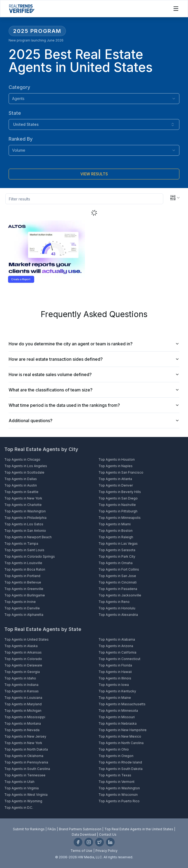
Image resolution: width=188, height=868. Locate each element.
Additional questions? (94, 421)
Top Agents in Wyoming (23, 801)
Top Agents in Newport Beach (28, 537)
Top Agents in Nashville (117, 505)
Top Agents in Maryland (23, 704)
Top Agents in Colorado (23, 659)
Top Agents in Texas (115, 775)
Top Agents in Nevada (22, 730)
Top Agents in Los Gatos (24, 524)
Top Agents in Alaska (21, 646)
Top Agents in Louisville (23, 563)
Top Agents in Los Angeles (26, 466)
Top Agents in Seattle (21, 492)
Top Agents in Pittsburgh (118, 511)
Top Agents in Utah (19, 782)
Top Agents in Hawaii (115, 672)
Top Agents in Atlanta (115, 479)
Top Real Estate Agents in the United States (139, 829)
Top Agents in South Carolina (27, 769)
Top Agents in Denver (116, 485)
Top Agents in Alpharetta (24, 615)
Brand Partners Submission (80, 829)
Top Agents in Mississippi (25, 717)
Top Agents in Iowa (114, 685)
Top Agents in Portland (22, 576)
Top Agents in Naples (116, 466)
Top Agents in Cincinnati (118, 582)
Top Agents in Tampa (21, 544)
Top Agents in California (117, 652)
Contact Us (108, 834)
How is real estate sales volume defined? (94, 374)
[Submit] (94, 174)
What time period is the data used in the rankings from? (94, 405)
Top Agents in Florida (115, 665)
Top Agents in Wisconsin (118, 795)
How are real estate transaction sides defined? (94, 359)
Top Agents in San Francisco (121, 472)
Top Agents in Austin (21, 485)
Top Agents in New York (23, 498)
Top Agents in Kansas (22, 691)
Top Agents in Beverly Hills (120, 492)
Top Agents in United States (26, 639)
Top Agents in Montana (23, 723)
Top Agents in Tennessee (25, 775)
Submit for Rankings (29, 829)
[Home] (22, 9)
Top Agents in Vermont (116, 782)
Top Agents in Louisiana (23, 698)
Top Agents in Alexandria (118, 615)
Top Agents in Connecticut (119, 659)
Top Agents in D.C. (19, 808)
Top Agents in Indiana (21, 685)
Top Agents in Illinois (115, 678)
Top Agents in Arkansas (23, 652)
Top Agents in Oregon (116, 756)
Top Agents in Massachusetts (122, 704)
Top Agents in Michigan (23, 711)
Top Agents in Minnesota (118, 711)
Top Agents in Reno (114, 602)
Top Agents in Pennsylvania (26, 762)
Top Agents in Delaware (23, 665)
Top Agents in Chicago (22, 459)
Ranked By (21, 139)
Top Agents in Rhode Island (120, 762)
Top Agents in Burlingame (25, 595)
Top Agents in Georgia (22, 672)
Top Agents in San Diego (118, 498)
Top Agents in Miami (115, 524)
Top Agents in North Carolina (121, 743)
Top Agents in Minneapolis (120, 518)
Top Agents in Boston (116, 531)
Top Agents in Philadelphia (25, 518)
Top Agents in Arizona (116, 646)
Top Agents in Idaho (20, 678)
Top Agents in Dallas (21, 479)
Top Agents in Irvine (20, 602)
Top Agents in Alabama (117, 639)
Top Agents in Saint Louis (24, 550)
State (15, 113)
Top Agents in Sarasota (117, 550)
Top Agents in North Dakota (26, 749)
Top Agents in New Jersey (25, 736)
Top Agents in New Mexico (120, 736)
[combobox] (94, 99)
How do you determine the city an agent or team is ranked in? (94, 344)
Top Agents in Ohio (114, 749)
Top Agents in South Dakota (120, 769)
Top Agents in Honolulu (117, 608)
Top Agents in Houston (117, 459)
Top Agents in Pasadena (118, 589)
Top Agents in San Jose (117, 576)
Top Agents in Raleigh (116, 537)
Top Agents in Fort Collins (119, 569)
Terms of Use (81, 851)
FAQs (52, 829)
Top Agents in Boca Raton (25, 569)
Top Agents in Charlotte (23, 505)
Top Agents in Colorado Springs (30, 556)
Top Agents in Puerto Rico (119, 801)
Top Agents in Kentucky (117, 691)
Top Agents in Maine (115, 698)
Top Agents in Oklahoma (24, 756)
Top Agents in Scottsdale (24, 472)
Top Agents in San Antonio (25, 531)
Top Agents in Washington (25, 511)
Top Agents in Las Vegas (118, 544)
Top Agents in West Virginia (26, 795)
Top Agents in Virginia (22, 788)
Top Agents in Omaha (116, 563)
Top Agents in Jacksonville (120, 595)
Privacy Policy (107, 851)
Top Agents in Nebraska (118, 723)
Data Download (84, 834)
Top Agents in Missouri (117, 717)
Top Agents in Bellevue (23, 582)
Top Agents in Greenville (24, 589)
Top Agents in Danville (22, 608)
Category (19, 87)
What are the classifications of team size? (94, 390)
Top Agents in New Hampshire (123, 730)
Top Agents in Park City (117, 556)
